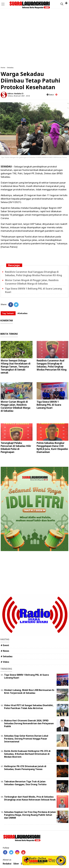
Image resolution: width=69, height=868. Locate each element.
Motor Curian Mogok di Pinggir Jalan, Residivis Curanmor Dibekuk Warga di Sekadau (15, 406)
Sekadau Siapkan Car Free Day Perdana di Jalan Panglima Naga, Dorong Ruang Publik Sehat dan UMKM (30, 815)
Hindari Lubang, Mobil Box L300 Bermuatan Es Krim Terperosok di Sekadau (29, 691)
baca (50, 95)
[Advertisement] (34, 21)
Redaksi (7, 864)
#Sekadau (22, 313)
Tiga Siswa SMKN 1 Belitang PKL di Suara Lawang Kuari (49, 405)
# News (5, 651)
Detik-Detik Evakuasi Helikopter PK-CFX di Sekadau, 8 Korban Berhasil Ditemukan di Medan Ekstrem (27, 754)
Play (61, 860)
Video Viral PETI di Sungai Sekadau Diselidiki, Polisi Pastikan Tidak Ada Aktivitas (29, 707)
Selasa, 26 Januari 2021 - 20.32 (19, 96)
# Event (5, 645)
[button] (66, 2)
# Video (5, 662)
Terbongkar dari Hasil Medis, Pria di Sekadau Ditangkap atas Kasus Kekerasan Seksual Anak (30, 798)
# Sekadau (7, 656)
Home (3, 67)
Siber (16, 864)
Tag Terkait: (8, 313)
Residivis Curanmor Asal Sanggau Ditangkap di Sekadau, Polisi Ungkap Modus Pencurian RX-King (52, 365)
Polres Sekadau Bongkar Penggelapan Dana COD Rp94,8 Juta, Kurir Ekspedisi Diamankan (52, 447)
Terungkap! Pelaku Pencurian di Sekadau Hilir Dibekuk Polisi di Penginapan (16, 447)
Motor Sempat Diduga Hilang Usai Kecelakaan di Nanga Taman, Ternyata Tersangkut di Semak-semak (16, 367)
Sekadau (10, 67)
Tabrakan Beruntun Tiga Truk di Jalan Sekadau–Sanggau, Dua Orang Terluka (25, 783)
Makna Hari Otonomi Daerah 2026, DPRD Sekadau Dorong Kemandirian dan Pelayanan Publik (29, 723)
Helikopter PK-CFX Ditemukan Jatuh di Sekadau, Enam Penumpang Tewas (25, 768)
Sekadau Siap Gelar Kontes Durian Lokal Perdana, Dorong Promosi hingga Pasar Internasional (26, 739)
